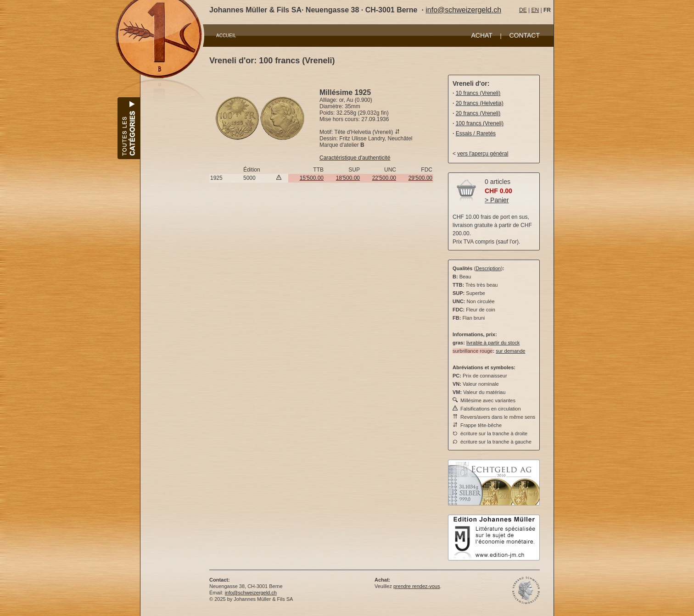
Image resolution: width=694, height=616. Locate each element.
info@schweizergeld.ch (463, 10)
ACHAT (481, 35)
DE (523, 10)
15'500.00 (312, 178)
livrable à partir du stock (493, 343)
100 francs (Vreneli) (480, 123)
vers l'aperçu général (483, 154)
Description (488, 268)
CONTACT (524, 35)
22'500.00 (384, 178)
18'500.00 (348, 178)
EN (535, 10)
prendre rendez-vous (417, 586)
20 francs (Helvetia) (480, 103)
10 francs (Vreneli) (478, 93)
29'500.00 (420, 178)
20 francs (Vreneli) (478, 113)
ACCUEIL (226, 36)
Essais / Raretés (476, 133)
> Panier (497, 200)
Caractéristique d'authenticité (355, 158)
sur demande (510, 351)
